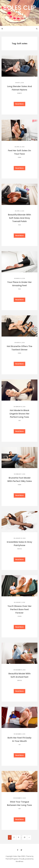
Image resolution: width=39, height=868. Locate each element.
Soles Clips (19, 12)
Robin (19, 157)
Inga (20, 225)
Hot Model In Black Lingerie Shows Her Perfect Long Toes (19, 414)
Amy (19, 421)
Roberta (20, 93)
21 (25, 837)
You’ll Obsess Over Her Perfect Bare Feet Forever (20, 609)
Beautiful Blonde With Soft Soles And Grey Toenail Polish (19, 218)
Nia (20, 745)
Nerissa (20, 549)
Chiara (20, 616)
